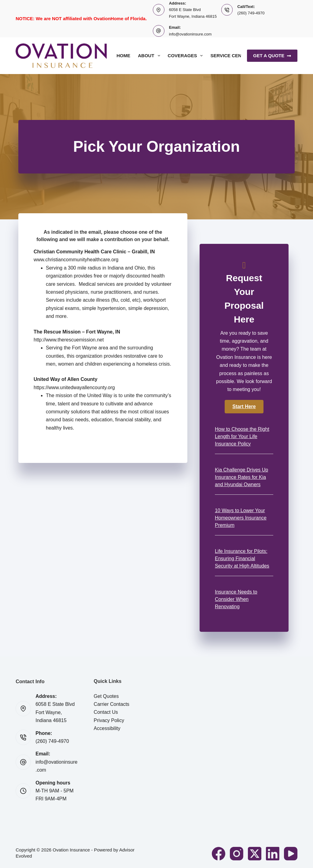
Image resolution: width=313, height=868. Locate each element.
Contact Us (106, 712)
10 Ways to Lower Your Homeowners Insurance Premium (241, 518)
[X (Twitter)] (255, 854)
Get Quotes (106, 696)
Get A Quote (272, 56)
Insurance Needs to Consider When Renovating (236, 599)
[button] (244, 407)
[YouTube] (291, 854)
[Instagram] (237, 854)
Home (123, 56)
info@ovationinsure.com (190, 34)
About (150, 56)
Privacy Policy (109, 720)
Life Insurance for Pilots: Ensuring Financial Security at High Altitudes (242, 559)
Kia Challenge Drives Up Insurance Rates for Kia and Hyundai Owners (241, 477)
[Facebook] (219, 854)
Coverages (187, 56)
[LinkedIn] (273, 854)
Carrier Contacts (112, 704)
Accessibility (107, 728)
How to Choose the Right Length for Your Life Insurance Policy (242, 436)
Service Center (230, 56)
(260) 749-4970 (251, 13)
